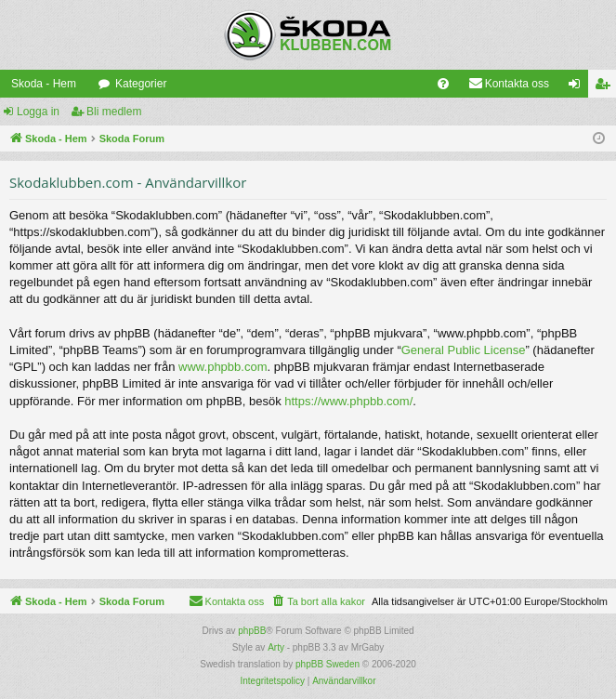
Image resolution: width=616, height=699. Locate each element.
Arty (276, 647)
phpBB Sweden (328, 664)
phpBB (252, 631)
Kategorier (141, 84)
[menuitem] (443, 84)
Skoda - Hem (44, 84)
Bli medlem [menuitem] (606, 87)
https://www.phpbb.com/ (348, 401)
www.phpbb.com (223, 367)
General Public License (464, 350)
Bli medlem (114, 112)
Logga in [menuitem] (578, 87)
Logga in (38, 112)
